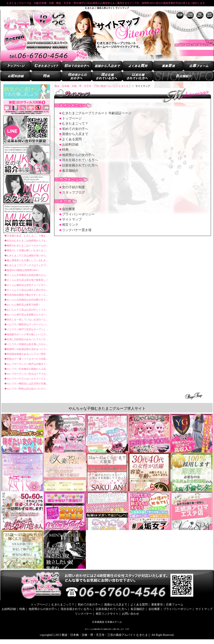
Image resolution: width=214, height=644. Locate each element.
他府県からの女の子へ (78, 155)
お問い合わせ (131, 614)
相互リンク (70, 225)
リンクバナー (83, 614)
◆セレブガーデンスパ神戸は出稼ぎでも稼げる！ (31, 364)
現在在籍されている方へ (80, 160)
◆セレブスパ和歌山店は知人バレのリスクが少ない (32, 389)
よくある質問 (72, 139)
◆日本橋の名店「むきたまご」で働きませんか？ (31, 236)
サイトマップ (72, 219)
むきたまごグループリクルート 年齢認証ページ (97, 113)
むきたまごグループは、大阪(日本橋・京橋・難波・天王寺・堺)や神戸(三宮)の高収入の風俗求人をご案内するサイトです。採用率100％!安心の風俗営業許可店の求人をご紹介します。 (107, 3)
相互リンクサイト (107, 614)
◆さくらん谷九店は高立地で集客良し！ (26, 280)
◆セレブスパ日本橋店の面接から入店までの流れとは (34, 369)
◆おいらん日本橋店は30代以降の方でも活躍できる (32, 300)
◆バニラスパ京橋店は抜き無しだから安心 (27, 344)
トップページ (72, 118)
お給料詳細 (70, 144)
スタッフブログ (74, 192)
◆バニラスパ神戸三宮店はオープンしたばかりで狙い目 (35, 329)
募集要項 (157, 605)
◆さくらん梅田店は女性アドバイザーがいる (29, 285)
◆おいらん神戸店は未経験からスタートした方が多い (34, 315)
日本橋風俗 (98, 622)
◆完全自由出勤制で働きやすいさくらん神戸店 (30, 295)
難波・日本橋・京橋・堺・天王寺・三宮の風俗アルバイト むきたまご (107, 635)
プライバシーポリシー (78, 214)
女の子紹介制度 (74, 187)
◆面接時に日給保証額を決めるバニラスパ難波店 (31, 349)
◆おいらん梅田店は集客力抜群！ (23, 305)
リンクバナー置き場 (77, 230)
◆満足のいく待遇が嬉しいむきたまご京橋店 (29, 250)
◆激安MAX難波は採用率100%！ (22, 270)
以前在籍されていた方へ (80, 165)
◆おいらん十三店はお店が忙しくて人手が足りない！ (34, 310)
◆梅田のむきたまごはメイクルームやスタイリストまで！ (36, 246)
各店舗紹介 (70, 171)
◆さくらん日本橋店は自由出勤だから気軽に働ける (32, 275)
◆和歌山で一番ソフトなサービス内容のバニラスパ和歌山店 (37, 359)
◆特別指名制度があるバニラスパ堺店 (25, 354)
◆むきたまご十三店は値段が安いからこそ (27, 256)
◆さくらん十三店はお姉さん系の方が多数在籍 (30, 290)
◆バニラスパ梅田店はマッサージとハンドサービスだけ (35, 324)
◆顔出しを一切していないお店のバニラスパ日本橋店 (34, 320)
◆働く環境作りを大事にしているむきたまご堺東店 (32, 260)
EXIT (127, 629)
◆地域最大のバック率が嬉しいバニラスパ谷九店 (31, 334)
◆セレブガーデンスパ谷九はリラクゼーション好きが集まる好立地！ (42, 374)
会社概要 (69, 209)
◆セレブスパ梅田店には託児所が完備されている (31, 384)
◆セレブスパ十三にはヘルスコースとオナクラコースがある (37, 379)
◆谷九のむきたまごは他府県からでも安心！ (29, 241)
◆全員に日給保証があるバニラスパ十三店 (27, 339)
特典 (65, 150)
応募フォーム (175, 605)
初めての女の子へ (75, 129)
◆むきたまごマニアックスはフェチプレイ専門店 (31, 265)
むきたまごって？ (75, 123)
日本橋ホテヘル (113, 622)
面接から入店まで (75, 134)
